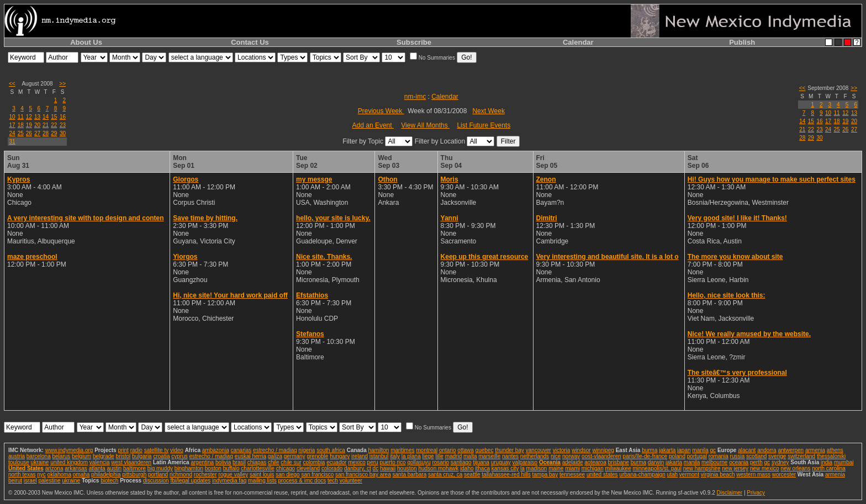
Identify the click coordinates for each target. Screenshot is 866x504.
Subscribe (414, 42)
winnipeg (603, 450)
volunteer (351, 481)
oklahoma (59, 474)
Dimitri (547, 218)
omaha (81, 474)
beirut (15, 481)
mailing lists (262, 481)
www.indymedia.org (69, 450)
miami (572, 468)
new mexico (765, 468)
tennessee (572, 474)
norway (571, 456)
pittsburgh (134, 474)
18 (21, 125)
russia (738, 456)
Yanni (450, 218)
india (827, 462)
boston (213, 468)
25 (21, 133)
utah (672, 474)
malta (470, 456)
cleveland (308, 468)
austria (17, 456)
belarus (62, 456)
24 (12, 133)
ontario (448, 450)
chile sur (291, 462)
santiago (461, 462)
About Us (86, 42)
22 (54, 125)
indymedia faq (229, 481)
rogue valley (233, 474)
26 (29, 133)
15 (54, 117)
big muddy (160, 468)
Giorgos (186, 179)
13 (37, 117)
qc (713, 450)
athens (835, 450)
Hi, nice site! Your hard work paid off (230, 295)
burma (649, 450)
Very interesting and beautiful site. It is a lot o (608, 257)
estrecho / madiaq (275, 450)
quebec (485, 450)
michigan (593, 468)
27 (37, 133)
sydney (780, 462)
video (177, 450)
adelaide (573, 462)
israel (30, 481)
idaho (467, 468)
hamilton (379, 450)
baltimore (134, 468)
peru (373, 462)
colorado (332, 468)
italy (395, 456)
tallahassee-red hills (506, 474)
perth (756, 462)
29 (54, 133)
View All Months (425, 125)
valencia (100, 462)
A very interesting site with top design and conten (86, 218)
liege (428, 456)
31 (12, 142)
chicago (286, 468)
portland (158, 474)
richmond (181, 474)
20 (37, 125)
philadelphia (106, 474)
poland (677, 456)
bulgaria (142, 456)
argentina (202, 462)
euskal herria (250, 456)
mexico (357, 462)
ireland (360, 456)
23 (63, 125)
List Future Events (484, 125)
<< (12, 84)
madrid (454, 456)
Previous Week (381, 111)
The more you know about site (735, 257)
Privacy (756, 493)
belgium (81, 456)
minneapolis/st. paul (657, 468)
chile (274, 462)
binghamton (189, 468)
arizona (54, 468)
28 (46, 133)
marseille (489, 456)
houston (407, 468)
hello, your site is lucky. (333, 218)
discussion (156, 481)
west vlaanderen (131, 462)
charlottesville (258, 468)
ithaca (482, 468)
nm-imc (415, 97)
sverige (777, 456)
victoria (562, 450)
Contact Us (250, 42)
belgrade (104, 456)
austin (114, 468)
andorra (767, 450)
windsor (581, 450)
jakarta (667, 450)
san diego (287, 474)
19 (29, 125)
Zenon (546, 179)
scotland (756, 456)
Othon (387, 179)
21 (46, 125)
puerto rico (392, 462)
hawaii (388, 468)
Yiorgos (185, 257)
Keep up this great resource (485, 257)
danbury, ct (358, 468)
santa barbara (410, 474)
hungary (340, 456)
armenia (815, 450)
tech (333, 481)
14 (46, 117)
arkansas (76, 468)
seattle (472, 474)
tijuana (481, 462)
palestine (49, 481)
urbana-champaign (642, 474)
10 (12, 117)
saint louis (262, 474)
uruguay (501, 462)
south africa (331, 450)
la (522, 468)
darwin (656, 462)
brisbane (619, 462)
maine (556, 468)
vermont (689, 474)
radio (136, 450)
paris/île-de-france (645, 456)
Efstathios (312, 295)
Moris (450, 179)
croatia (161, 456)
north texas (22, 474)
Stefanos (310, 334)
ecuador (336, 462)
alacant (747, 450)
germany (295, 456)
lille (439, 456)
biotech (109, 481)
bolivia (223, 462)
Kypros (19, 179)
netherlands (535, 456)
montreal (427, 450)
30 (63, 133)
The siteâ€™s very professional (737, 373)
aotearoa (595, 462)
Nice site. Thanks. (324, 257)
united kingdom (69, 462)
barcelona (39, 456)
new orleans (795, 468)
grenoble (317, 456)
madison (537, 468)
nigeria (307, 450)
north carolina (829, 468)
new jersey (735, 468)
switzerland (801, 456)
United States (26, 468)
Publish (742, 42)
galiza (275, 456)
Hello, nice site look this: (727, 295)
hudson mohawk (438, 468)
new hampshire (702, 468)
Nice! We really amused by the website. (749, 334)
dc (376, 468)
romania (719, 456)
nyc (41, 474)
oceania (739, 462)
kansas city (505, 468)
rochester (205, 474)
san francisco (317, 474)
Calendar (578, 42)
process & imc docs (302, 481)
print (123, 450)
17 (12, 125)
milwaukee (618, 468)
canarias (241, 450)
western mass (753, 474)
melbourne (714, 462)
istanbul (379, 456)
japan (684, 450)
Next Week (488, 111)
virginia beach (718, 474)
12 (29, 117)
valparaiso (525, 462)
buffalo (231, 468)
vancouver (538, 450)
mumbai (844, 462)
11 (21, 117)
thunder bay (509, 450)
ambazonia (216, 450)
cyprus (179, 456)
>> (62, 84)
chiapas (257, 462)
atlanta (97, 468)
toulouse (19, 462)
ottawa (465, 450)
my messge (314, 179)
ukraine (40, 462)
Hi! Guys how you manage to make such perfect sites (772, 179)
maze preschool (32, 257)
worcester (784, 474)
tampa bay (545, 474)
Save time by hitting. (205, 218)
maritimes (402, 450)
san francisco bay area (363, 474)
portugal (697, 456)
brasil (239, 462)
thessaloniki (831, 456)
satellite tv (156, 450)
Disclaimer (729, 493)
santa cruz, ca (445, 474)
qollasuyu (419, 462)
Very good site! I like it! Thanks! (737, 218)
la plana (411, 456)
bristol (123, 456)
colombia (314, 462)
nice (556, 456)
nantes (510, 456)
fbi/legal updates (190, 481)
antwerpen (791, 450)
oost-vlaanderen (601, 456)
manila (700, 450)
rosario (440, 462)
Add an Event (373, 125)
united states (602, 474)
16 (63, 117)
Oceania (550, 462)
